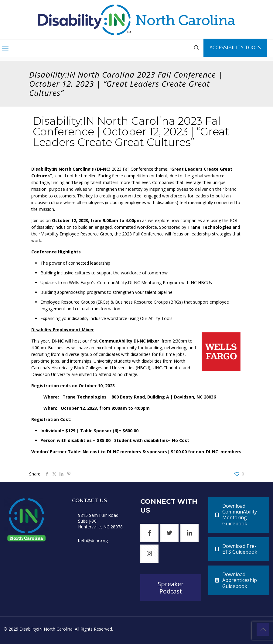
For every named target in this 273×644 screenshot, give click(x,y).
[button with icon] (149, 533)
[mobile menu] (5, 48)
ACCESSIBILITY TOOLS (235, 47)
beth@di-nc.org (93, 540)
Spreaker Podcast (171, 588)
